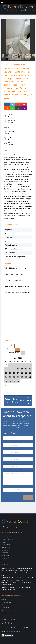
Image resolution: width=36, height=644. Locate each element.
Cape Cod (5, 553)
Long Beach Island (7, 558)
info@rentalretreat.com (14, 631)
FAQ (3, 610)
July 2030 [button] (18, 358)
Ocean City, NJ (6, 545)
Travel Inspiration (7, 537)
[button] (6, 358)
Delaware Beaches (7, 539)
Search (4, 600)
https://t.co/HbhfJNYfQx (24, 578)
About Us (5, 605)
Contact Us (5, 608)
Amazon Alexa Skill (7, 613)
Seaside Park (6, 547)
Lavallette (5, 550)
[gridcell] (26, 373)
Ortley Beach (6, 555)
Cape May (5, 542)
